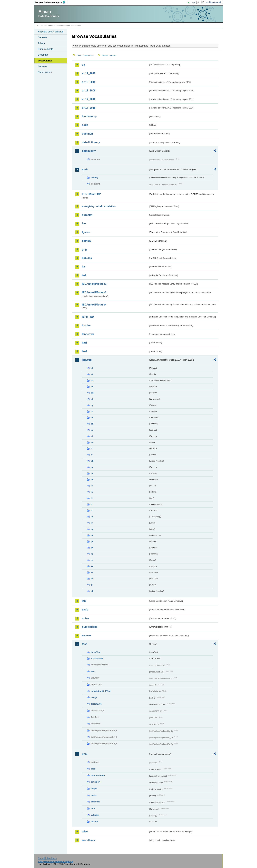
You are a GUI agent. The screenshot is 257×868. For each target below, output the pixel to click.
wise (85, 832)
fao (84, 223)
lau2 (85, 351)
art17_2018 (89, 108)
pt (92, 548)
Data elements (45, 49)
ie (92, 486)
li (92, 504)
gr (92, 467)
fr (92, 455)
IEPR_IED (88, 317)
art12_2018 (89, 82)
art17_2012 (89, 99)
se (92, 566)
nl (92, 535)
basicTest (96, 652)
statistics (95, 802)
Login (193, 2)
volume (95, 822)
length (94, 789)
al (92, 368)
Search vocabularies (86, 55)
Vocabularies (45, 61)
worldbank (89, 840)
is (92, 492)
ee (92, 430)
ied (84, 275)
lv (92, 523)
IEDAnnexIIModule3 (94, 292)
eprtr (85, 169)
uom (85, 754)
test (84, 644)
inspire (86, 325)
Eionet (51, 26)
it (92, 498)
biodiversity (89, 116)
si (92, 572)
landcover (88, 334)
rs (92, 560)
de (92, 418)
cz (92, 411)
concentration (98, 775)
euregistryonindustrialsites (99, 206)
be (92, 387)
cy (92, 405)
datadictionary (91, 142)
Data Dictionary (62, 26)
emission (95, 782)
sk (92, 579)
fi (92, 449)
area (93, 769)
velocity (95, 815)
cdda (85, 125)
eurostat (87, 215)
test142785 (96, 704)
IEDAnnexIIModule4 (94, 305)
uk (92, 591)
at (92, 374)
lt (92, 510)
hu (92, 479)
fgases (86, 232)
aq (84, 65)
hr (92, 473)
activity (95, 178)
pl (92, 541)
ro (92, 554)
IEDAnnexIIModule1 (94, 284)
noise (85, 618)
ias (84, 267)
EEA (51, 2)
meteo (94, 795)
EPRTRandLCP (91, 194)
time (93, 808)
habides (87, 258)
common (87, 134)
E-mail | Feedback (47, 858)
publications (90, 627)
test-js (94, 697)
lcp (84, 601)
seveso (86, 636)
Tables (41, 43)
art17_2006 (89, 91)
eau (93, 671)
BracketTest (97, 658)
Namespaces (45, 72)
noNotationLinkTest (101, 691)
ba (92, 380)
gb (92, 461)
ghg (84, 249)
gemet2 (87, 241)
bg (92, 393)
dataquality (89, 151)
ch (92, 399)
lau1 (85, 343)
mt (92, 529)
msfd (85, 610)
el (92, 436)
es (92, 442)
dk (92, 424)
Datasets (43, 37)
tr (92, 585)
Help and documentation (51, 32)
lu (92, 517)
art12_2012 (89, 73)
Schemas (43, 55)
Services (42, 66)
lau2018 (87, 360)
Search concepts (109, 55)
